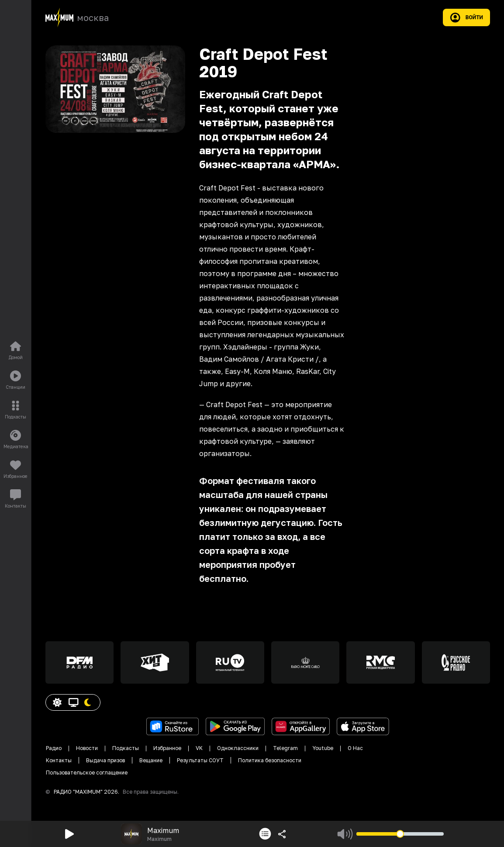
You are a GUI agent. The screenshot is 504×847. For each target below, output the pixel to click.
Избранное (167, 748)
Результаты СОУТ (200, 760)
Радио (54, 748)
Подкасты (126, 748)
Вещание (151, 760)
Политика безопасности (270, 760)
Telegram (285, 748)
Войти (466, 17)
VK (199, 748)
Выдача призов (105, 760)
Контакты (59, 760)
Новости (87, 748)
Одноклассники (238, 748)
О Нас (355, 748)
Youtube (323, 748)
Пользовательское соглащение (87, 773)
